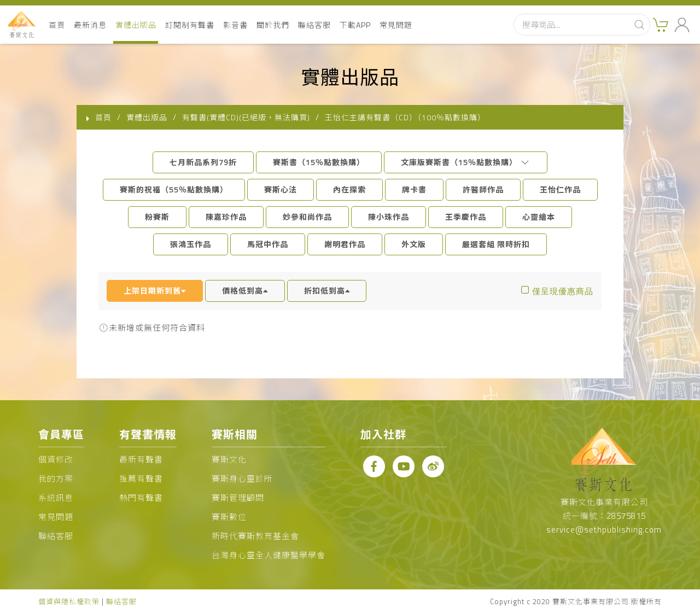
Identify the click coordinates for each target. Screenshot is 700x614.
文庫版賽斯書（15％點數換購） (466, 162)
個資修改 (56, 460)
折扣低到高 (327, 291)
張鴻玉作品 (191, 244)
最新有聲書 (141, 460)
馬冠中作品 (268, 244)
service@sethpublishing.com (604, 530)
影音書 (235, 25)
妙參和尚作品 (307, 217)
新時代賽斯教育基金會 (255, 536)
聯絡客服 (314, 25)
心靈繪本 (539, 217)
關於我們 (273, 25)
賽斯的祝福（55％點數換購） (174, 189)
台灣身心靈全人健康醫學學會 (269, 555)
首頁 (57, 25)
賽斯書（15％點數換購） (319, 162)
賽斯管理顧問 (238, 498)
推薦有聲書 (141, 479)
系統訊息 (56, 498)
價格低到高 (245, 291)
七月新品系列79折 (203, 162)
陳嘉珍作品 (226, 217)
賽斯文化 (229, 460)
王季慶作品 (466, 217)
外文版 (414, 244)
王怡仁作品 (560, 189)
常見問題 (396, 25)
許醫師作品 (483, 189)
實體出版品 (136, 25)
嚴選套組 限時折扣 (496, 244)
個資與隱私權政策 (69, 601)
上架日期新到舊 (155, 291)
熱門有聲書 (141, 498)
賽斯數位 (229, 517)
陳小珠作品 (389, 217)
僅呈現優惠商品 (563, 291)
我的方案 (56, 479)
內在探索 (349, 189)
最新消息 (90, 25)
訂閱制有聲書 (190, 25)
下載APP (355, 25)
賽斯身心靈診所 (242, 479)
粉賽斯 (157, 217)
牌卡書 (414, 189)
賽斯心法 (281, 189)
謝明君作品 (345, 244)
